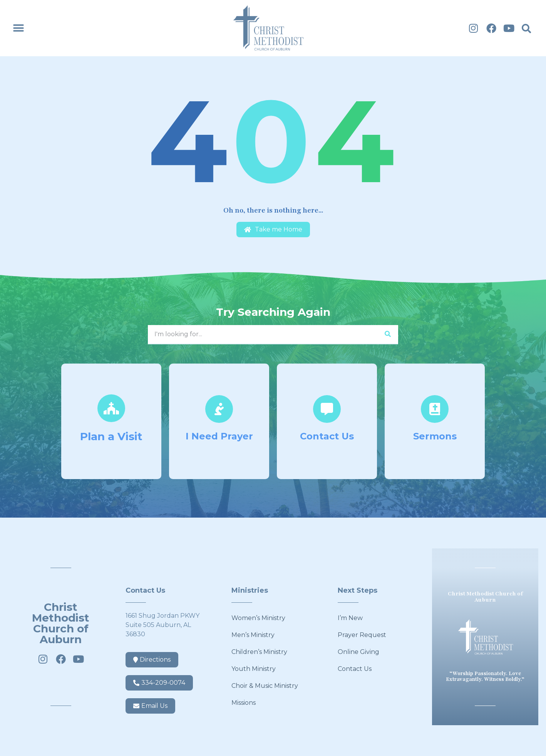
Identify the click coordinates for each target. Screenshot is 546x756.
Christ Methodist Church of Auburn (61, 623)
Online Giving (358, 652)
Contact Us (355, 669)
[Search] (388, 334)
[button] (18, 28)
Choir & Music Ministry (265, 686)
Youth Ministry (254, 669)
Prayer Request (362, 635)
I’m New (350, 618)
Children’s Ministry (259, 652)
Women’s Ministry (258, 618)
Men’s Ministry (253, 635)
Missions (244, 703)
